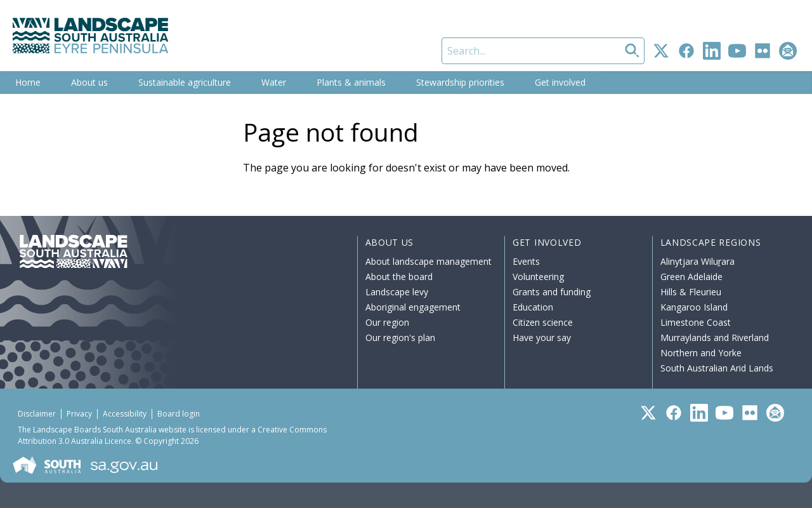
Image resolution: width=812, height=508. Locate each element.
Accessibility (125, 414)
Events (526, 261)
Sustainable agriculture (185, 82)
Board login (179, 414)
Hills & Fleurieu (691, 292)
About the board (399, 277)
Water (274, 82)
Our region (387, 322)
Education (533, 307)
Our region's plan (400, 338)
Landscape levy (397, 292)
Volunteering (538, 277)
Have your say (542, 338)
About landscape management (429, 261)
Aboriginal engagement (413, 307)
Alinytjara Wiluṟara (698, 261)
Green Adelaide (691, 277)
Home (28, 82)
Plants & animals (351, 82)
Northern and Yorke (701, 353)
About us (89, 82)
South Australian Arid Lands (717, 368)
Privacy (79, 414)
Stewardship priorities (460, 82)
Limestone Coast (696, 322)
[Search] (543, 51)
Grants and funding (552, 292)
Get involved (560, 82)
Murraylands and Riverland (715, 338)
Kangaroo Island (694, 307)
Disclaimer (37, 414)
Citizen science (543, 322)
